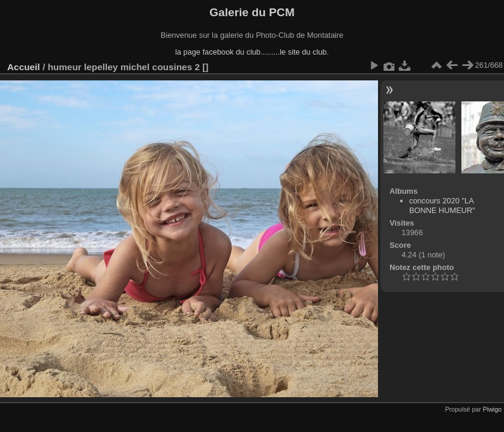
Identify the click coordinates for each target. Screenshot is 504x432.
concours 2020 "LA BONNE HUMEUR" (442, 205)
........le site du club (295, 52)
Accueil (24, 67)
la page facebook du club (218, 52)
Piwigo (492, 409)
